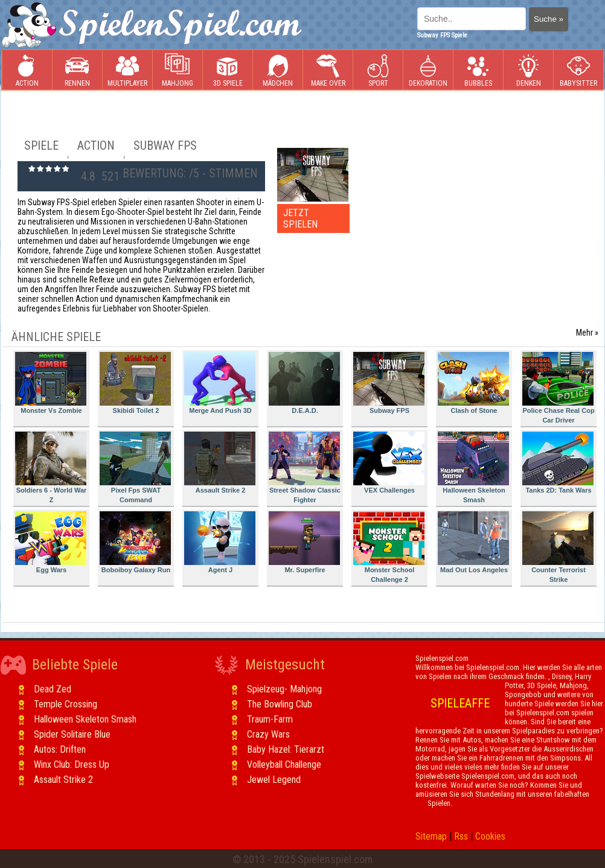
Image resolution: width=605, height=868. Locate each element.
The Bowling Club (280, 704)
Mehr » (587, 333)
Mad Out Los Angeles (473, 542)
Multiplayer (127, 70)
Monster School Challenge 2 (389, 547)
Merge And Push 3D (220, 383)
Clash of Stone (473, 383)
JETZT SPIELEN (300, 219)
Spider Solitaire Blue (72, 734)
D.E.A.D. (304, 383)
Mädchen (278, 70)
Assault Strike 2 (220, 463)
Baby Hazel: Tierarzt (286, 749)
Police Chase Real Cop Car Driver (559, 388)
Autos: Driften (60, 749)
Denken (528, 70)
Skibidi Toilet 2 (135, 383)
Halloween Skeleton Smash (473, 468)
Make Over (328, 70)
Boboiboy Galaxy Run (135, 542)
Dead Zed (53, 689)
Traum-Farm (270, 719)
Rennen (77, 70)
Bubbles (478, 70)
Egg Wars (51, 542)
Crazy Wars (268, 734)
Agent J (220, 542)
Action (27, 70)
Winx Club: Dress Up (72, 764)
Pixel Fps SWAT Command (135, 468)
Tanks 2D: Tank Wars (558, 463)
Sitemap (431, 836)
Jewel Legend (274, 780)
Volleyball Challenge (284, 764)
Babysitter (578, 70)
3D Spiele (228, 70)
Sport (378, 70)
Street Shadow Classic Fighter (305, 468)
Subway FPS (389, 383)
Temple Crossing (66, 704)
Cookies (490, 836)
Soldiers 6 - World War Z (51, 468)
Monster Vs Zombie (51, 383)
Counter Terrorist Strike (558, 547)
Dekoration (428, 70)
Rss (461, 836)
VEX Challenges (389, 463)
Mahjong (178, 70)
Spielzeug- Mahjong (284, 689)
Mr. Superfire (304, 542)
